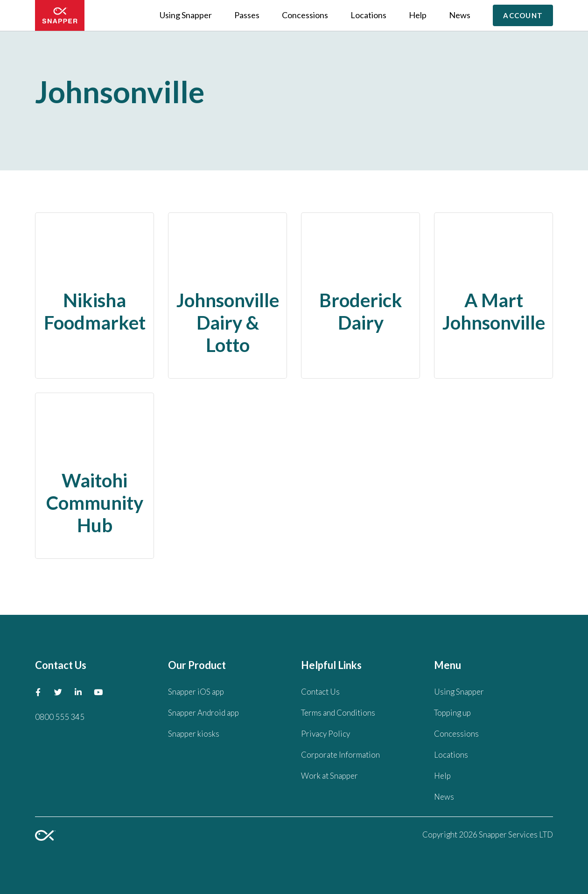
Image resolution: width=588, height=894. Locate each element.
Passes (247, 15)
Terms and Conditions (338, 713)
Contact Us (320, 692)
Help (418, 15)
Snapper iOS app (196, 692)
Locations (368, 15)
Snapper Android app (203, 713)
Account (523, 15)
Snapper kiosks (194, 734)
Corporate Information (340, 755)
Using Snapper (186, 15)
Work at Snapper (329, 776)
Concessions (305, 15)
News (460, 15)
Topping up (452, 713)
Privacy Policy (325, 734)
